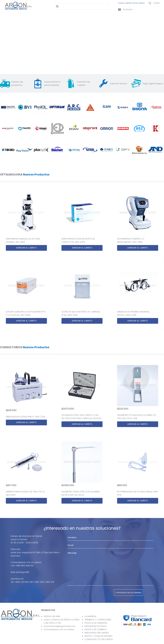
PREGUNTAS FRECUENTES (97, 633)
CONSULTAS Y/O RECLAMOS (99, 639)
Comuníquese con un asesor (59, 629)
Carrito (154, 3)
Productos (125, 9)
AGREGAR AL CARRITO (26, 248)
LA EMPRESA (90, 616)
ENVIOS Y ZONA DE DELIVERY (99, 636)
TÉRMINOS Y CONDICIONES (98, 620)
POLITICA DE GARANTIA (96, 623)
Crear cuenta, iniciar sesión (131, 3)
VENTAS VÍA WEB (52, 616)
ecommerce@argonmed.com (60, 626)
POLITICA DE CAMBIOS (96, 629)
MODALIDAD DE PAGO (96, 626)
